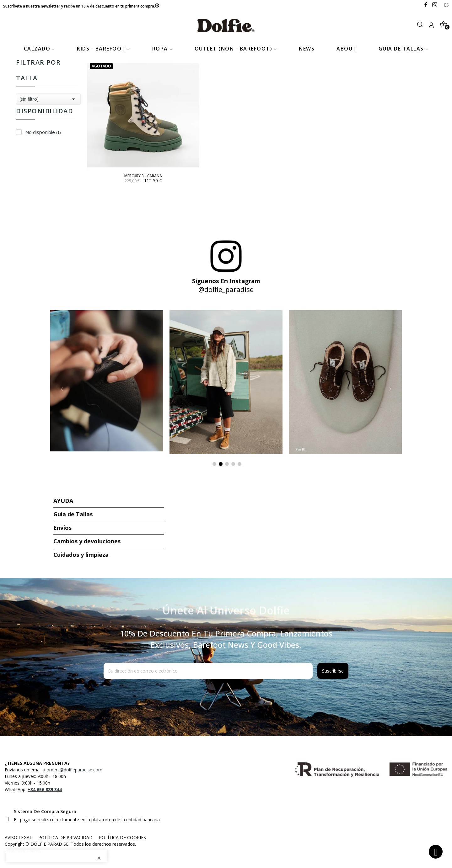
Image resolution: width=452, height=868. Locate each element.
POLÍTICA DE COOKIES (122, 837)
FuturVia (34, 851)
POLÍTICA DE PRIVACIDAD (65, 837)
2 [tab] (221, 464)
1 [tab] (214, 464)
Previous (62, 389)
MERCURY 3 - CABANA (143, 176)
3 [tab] (227, 464)
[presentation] (154, 694)
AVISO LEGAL (18, 837)
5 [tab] (239, 464)
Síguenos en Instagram (226, 281)
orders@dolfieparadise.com (74, 770)
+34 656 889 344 (45, 789)
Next (390, 389)
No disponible (43, 132)
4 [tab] (233, 464)
